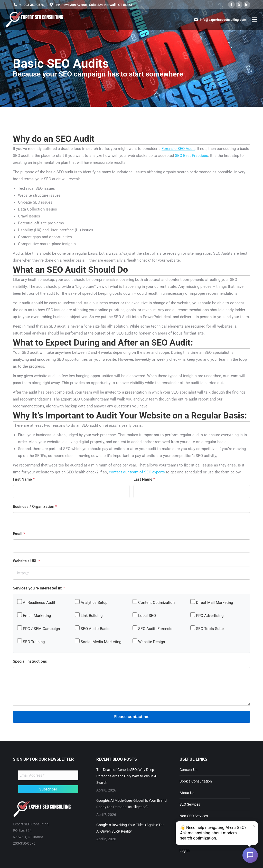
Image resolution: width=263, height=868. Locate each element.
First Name (24, 479)
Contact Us (188, 770)
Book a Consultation (196, 781)
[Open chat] (250, 855)
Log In (185, 851)
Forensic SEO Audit (178, 149)
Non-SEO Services (194, 816)
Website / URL (26, 561)
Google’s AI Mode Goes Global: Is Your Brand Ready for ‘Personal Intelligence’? (131, 804)
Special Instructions (30, 661)
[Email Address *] (48, 775)
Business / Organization (35, 507)
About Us (187, 793)
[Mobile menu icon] (255, 20)
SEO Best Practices (191, 156)
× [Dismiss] (254, 826)
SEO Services (190, 804)
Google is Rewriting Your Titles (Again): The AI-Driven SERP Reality (130, 828)
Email (19, 534)
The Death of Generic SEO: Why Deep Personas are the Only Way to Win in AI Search (127, 776)
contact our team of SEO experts (137, 472)
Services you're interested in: (39, 588)
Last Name (144, 479)
